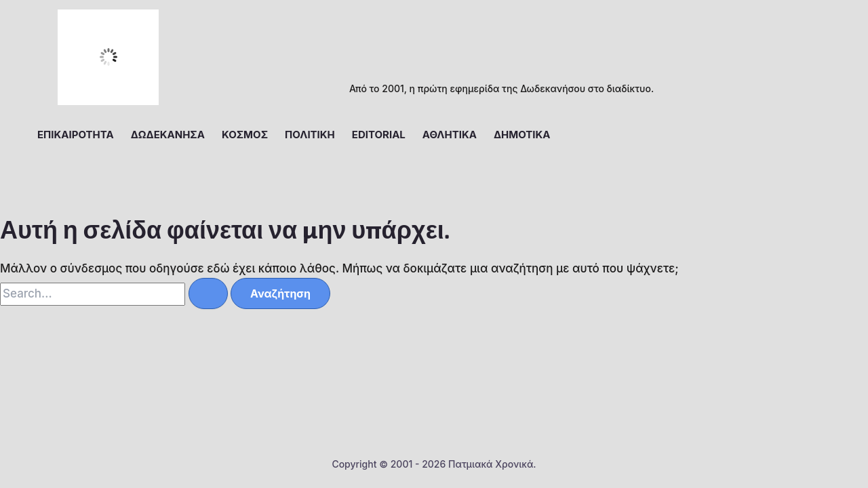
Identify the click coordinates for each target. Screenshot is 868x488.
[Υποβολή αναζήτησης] (208, 293)
